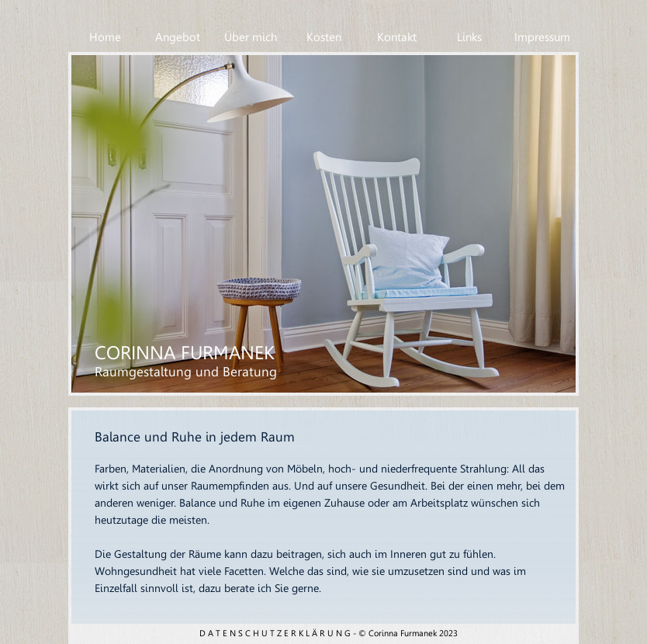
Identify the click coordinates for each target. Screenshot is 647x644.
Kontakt (397, 37)
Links (469, 37)
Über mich (251, 37)
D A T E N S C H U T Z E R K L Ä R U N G (275, 634)
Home (105, 37)
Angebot (178, 37)
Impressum (542, 37)
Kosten (324, 37)
